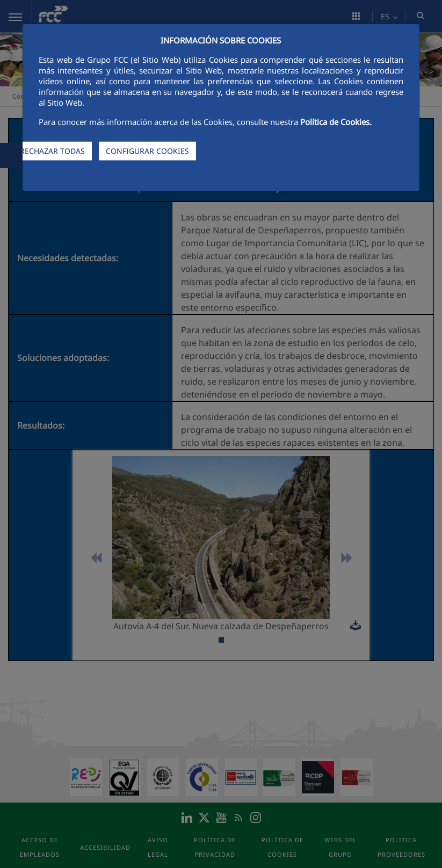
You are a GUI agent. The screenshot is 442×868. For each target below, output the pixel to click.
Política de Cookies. (336, 122)
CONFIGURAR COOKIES (147, 151)
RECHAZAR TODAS (52, 151)
